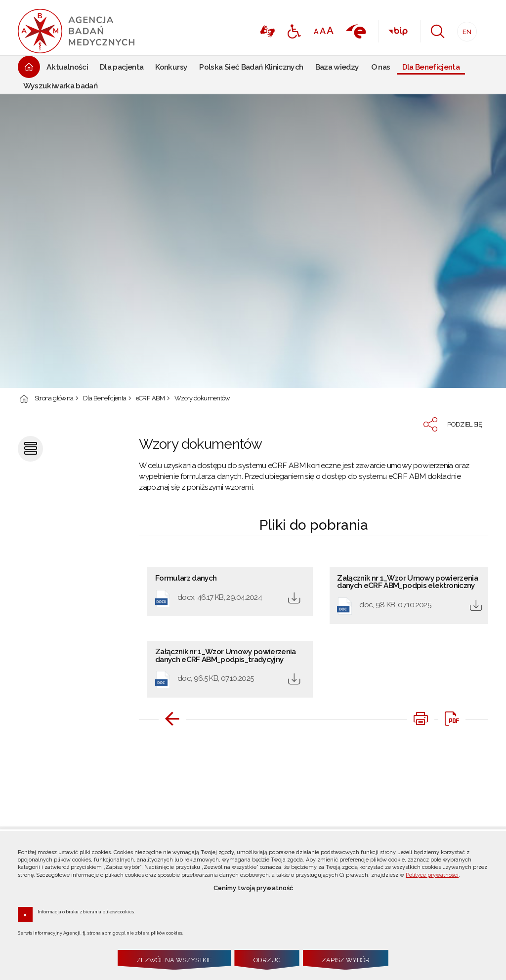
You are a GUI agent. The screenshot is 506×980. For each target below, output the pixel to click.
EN (464, 29)
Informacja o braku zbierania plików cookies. (86, 911)
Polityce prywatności (432, 875)
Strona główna (54, 399)
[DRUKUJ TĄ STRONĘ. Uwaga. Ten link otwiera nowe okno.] (421, 719)
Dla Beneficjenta (105, 399)
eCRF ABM (150, 399)
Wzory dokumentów (202, 399)
